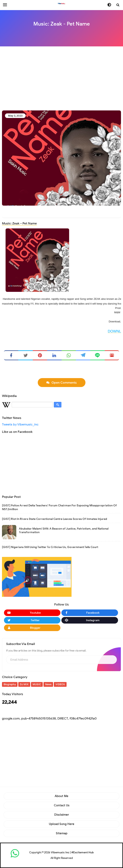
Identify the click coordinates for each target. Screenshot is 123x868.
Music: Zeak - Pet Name (19, 223)
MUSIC (37, 684)
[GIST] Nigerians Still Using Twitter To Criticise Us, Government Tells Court (50, 547)
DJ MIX (24, 684)
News (48, 684)
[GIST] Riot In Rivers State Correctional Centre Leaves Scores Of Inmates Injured (55, 519)
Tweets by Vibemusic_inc (20, 424)
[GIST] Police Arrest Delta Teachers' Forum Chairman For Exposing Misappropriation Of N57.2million (59, 507)
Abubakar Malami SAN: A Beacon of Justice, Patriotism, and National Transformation (64, 530)
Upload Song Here (62, 824)
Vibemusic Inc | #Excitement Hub (72, 852)
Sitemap (62, 833)
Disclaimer (62, 815)
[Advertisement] (62, 78)
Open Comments (64, 383)
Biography (10, 684)
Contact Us (62, 805)
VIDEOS (60, 684)
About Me (61, 796)
